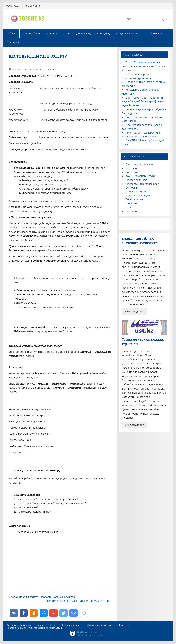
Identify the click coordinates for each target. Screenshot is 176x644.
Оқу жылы (132, 188)
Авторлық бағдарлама (139, 164)
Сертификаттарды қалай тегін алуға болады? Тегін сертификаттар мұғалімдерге (144, 102)
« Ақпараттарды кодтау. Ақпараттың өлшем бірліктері (42, 597)
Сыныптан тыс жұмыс (139, 196)
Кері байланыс (33, 6)
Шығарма (13, 42)
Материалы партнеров (99, 625)
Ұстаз (67, 34)
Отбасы (12, 34)
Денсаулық (84, 34)
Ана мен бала (31, 34)
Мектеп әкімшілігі (136, 180)
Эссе (129, 207)
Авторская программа (19, 625)
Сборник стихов (71, 625)
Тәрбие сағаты (156, 34)
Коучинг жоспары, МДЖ (141, 176)
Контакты (124, 625)
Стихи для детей (136, 192)
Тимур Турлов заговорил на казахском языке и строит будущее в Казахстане (144, 66)
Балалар (52, 34)
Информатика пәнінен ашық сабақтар (34, 69)
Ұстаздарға (133, 168)
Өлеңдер (131, 211)
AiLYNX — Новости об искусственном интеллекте (92, 634)
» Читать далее (134, 312)
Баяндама (132, 172)
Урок (41, 625)
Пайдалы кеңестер (128, 34)
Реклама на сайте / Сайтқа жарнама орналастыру (35, 628)
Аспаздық (103, 34)
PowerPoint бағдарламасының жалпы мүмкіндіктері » (78, 601)
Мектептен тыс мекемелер (142, 184)
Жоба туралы (13, 6)
